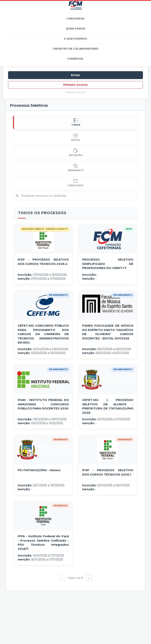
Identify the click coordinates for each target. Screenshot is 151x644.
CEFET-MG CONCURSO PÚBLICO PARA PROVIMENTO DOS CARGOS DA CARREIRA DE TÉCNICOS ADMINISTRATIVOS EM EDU (43, 334)
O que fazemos (75, 39)
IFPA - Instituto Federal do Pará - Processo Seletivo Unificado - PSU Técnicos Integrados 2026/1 (43, 542)
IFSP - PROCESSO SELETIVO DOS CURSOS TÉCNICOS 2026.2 (43, 262)
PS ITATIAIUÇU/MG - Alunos (39, 470)
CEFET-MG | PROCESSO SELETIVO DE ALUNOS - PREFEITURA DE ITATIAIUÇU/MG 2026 (108, 406)
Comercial (75, 59)
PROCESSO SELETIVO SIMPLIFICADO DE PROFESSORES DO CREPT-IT (108, 264)
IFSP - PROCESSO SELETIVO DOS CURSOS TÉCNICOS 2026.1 (108, 472)
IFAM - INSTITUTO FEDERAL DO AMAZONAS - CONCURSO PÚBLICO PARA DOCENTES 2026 (43, 404)
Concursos (75, 19)
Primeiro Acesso (75, 85)
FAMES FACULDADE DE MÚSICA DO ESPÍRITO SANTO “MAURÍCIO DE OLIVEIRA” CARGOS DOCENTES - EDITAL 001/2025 (108, 332)
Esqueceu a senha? (76, 92)
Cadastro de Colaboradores (75, 49)
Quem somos (76, 29)
